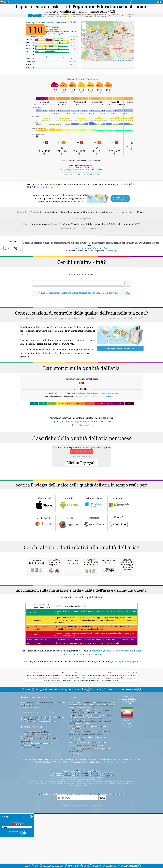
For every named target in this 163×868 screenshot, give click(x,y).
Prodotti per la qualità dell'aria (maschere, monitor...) (39, 834)
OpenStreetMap (121, 60)
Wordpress (94, 554)
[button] (102, 31)
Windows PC (119, 535)
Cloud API (119, 554)
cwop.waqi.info (75, 823)
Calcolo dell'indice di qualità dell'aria (38, 828)
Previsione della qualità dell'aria (36, 830)
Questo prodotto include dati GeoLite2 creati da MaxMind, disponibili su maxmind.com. (89, 805)
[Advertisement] (81, 446)
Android (69, 535)
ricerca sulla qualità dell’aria (38, 806)
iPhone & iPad (44, 535)
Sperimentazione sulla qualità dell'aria (39, 813)
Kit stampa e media (31, 801)
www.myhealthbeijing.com (125, 756)
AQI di (43, 23)
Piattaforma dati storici (33, 842)
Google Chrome (44, 554)
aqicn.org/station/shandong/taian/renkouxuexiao (98, 396)
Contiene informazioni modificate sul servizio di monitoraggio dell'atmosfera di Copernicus (90, 827)
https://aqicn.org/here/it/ (82, 219)
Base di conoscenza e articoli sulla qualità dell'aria (44, 811)
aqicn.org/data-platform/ (82, 425)
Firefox (69, 554)
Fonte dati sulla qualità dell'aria (36, 826)
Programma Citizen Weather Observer (87, 820)
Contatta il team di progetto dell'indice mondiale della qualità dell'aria (44, 798)
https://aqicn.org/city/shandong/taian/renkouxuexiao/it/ (81, 228)
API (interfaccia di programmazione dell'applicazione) (37, 838)
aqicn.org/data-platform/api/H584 (92, 248)
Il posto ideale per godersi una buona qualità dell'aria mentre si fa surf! (92, 844)
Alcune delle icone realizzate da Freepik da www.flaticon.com (87, 832)
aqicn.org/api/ (112, 251)
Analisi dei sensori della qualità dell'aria (40, 816)
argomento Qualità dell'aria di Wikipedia (112, 745)
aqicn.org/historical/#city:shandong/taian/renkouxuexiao (95, 393)
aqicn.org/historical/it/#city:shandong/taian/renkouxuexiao (81, 422)
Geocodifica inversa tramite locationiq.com (89, 836)
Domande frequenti (31, 821)
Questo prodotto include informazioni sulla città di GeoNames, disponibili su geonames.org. (91, 811)
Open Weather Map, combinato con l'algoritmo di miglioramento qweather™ (90, 816)
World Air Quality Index (81, 770)
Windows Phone (94, 535)
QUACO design (77, 848)
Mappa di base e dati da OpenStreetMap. (87, 840)
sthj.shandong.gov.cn (47, 187)
